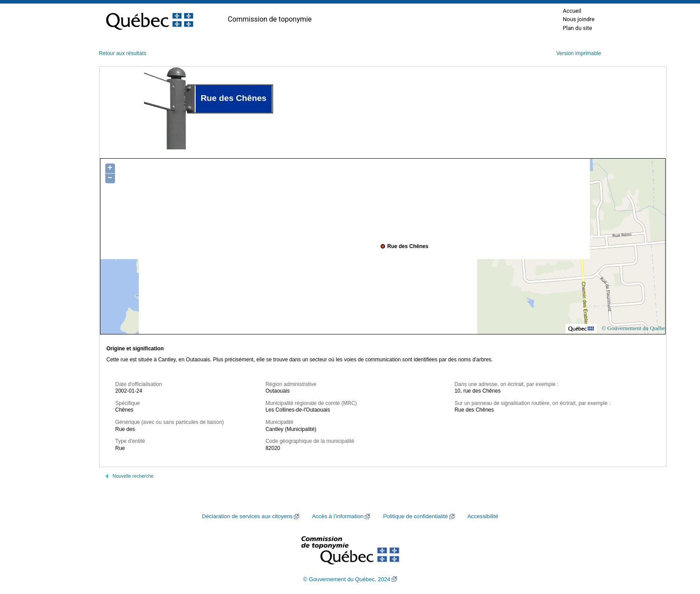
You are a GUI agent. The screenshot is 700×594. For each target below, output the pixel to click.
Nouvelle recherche (133, 476)
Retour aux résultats (123, 53)
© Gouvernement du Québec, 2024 (347, 579)
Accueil (572, 11)
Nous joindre (578, 19)
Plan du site (577, 28)
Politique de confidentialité (415, 516)
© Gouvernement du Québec (634, 328)
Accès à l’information (338, 516)
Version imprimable (578, 53)
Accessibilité (483, 516)
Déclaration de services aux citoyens (247, 516)
